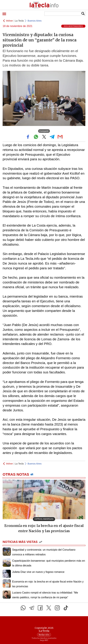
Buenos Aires (35, 21)
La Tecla (19, 21)
